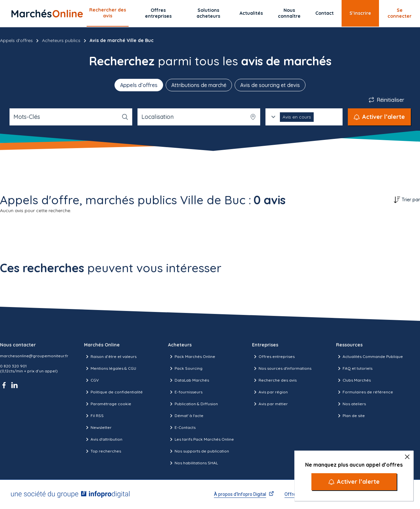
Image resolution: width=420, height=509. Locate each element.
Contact (325, 13)
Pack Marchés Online (192, 357)
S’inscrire (360, 13)
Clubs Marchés (353, 380)
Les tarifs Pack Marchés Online (201, 439)
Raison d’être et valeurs (110, 357)
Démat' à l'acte (186, 416)
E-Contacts (182, 428)
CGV (91, 380)
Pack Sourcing (185, 368)
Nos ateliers (351, 404)
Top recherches (103, 451)
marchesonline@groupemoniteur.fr (34, 356)
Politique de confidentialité (113, 392)
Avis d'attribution (103, 439)
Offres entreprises (158, 13)
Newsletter (98, 428)
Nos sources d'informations (282, 368)
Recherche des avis (274, 380)
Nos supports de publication (199, 451)
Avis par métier (270, 404)
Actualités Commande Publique (369, 357)
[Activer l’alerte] (354, 482)
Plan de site (350, 416)
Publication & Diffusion (193, 404)
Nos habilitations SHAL (193, 463)
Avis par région (270, 392)
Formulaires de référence (365, 392)
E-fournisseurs (185, 392)
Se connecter (399, 13)
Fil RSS (94, 416)
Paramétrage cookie (108, 404)
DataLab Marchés (189, 380)
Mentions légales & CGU (110, 368)
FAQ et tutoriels (354, 368)
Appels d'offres (16, 40)
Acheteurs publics (61, 40)
